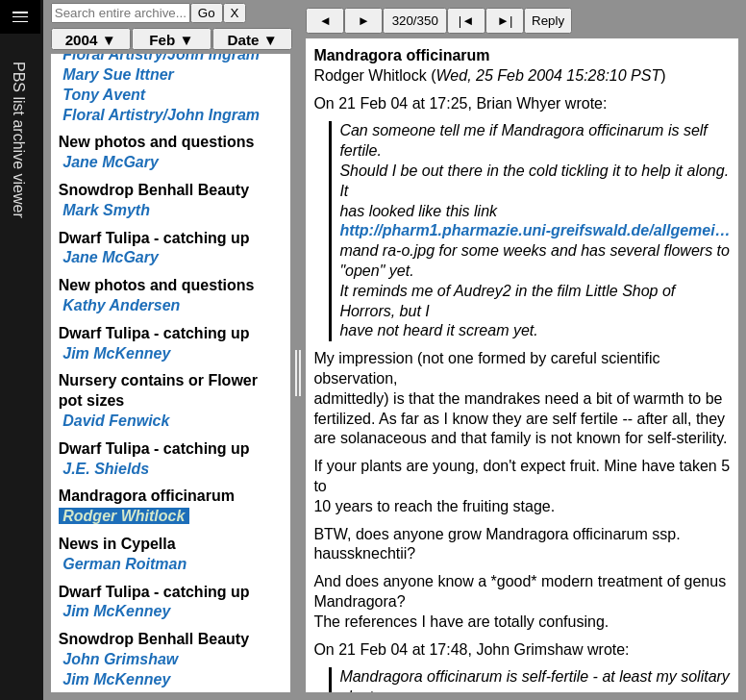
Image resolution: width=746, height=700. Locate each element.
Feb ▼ (171, 40)
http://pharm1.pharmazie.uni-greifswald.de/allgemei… (535, 230)
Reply (548, 21)
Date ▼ (253, 40)
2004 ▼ (91, 40)
